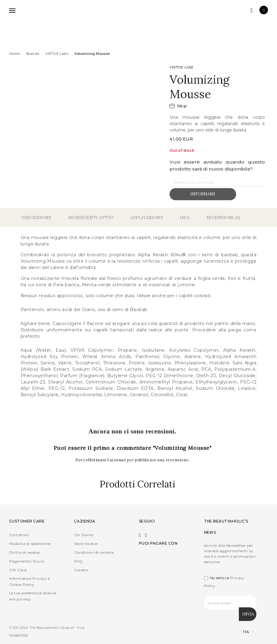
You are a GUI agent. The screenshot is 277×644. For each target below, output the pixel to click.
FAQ (78, 561)
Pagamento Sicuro (27, 561)
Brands (33, 54)
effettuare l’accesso (106, 460)
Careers (81, 570)
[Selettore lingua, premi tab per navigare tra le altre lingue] (243, 632)
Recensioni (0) (223, 218)
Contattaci (19, 535)
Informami (203, 194)
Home (15, 54)
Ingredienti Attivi (91, 218)
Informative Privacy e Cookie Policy (29, 581)
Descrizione (36, 218)
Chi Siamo (84, 535)
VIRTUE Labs (57, 54)
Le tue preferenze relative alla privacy (33, 596)
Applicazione (147, 218)
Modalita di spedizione (30, 544)
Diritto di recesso (25, 552)
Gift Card (18, 570)
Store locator (86, 544)
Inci (185, 218)
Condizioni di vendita (94, 552)
